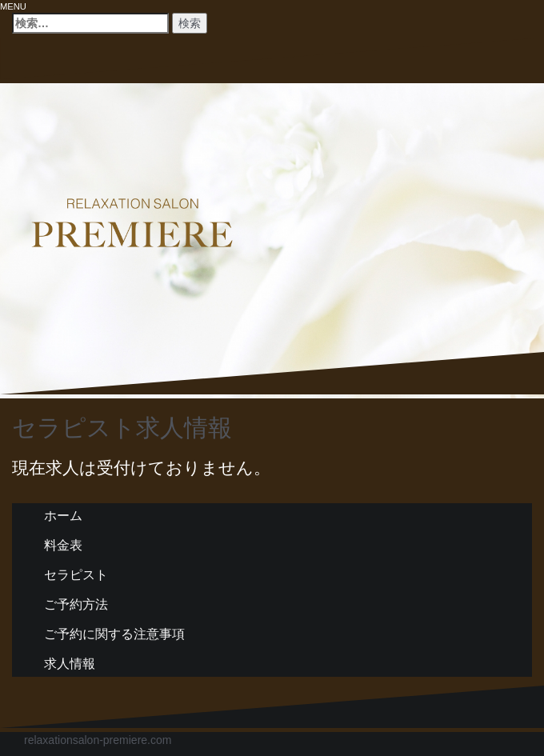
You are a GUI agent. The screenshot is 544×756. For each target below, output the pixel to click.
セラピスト (76, 575)
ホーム (63, 516)
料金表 (63, 545)
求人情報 (70, 664)
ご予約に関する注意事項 (114, 634)
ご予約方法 (76, 604)
